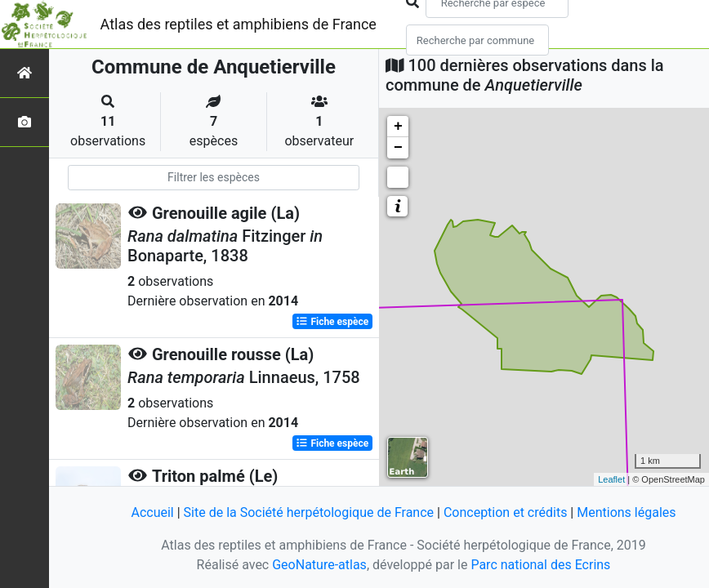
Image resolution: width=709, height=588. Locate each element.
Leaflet (611, 479)
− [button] (398, 148)
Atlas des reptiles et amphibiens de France (239, 24)
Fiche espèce (332, 322)
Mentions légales (626, 512)
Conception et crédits (506, 512)
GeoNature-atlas (319, 565)
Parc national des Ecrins (540, 565)
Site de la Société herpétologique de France (309, 512)
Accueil (152, 512)
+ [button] (398, 127)
